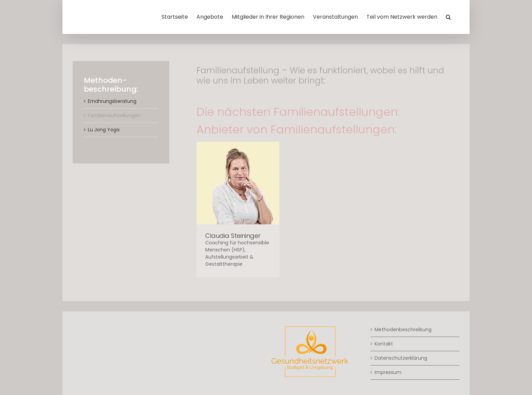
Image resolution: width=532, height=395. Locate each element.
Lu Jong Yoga (104, 130)
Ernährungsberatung (112, 101)
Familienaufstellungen (114, 115)
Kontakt (384, 344)
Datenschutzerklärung (401, 358)
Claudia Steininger (233, 236)
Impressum (388, 372)
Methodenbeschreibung (403, 330)
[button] (448, 17)
